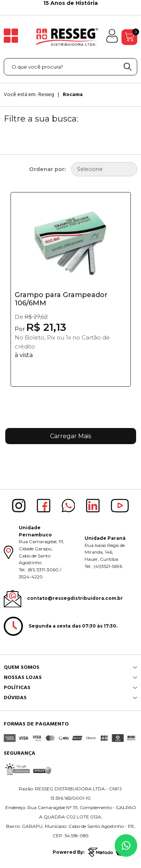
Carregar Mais (70, 436)
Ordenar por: (47, 169)
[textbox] (70, 67)
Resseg (46, 95)
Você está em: (20, 95)
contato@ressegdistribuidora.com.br (75, 598)
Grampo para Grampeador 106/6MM (61, 299)
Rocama (73, 95)
